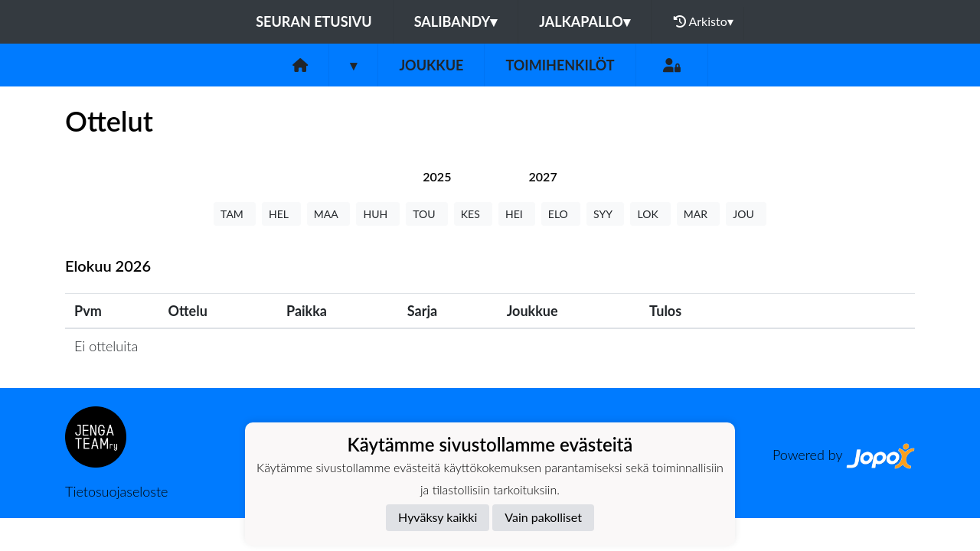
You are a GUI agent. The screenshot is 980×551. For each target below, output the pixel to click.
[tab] (437, 176)
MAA (329, 214)
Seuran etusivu (314, 21)
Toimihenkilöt (560, 65)
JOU (746, 214)
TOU (427, 214)
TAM (235, 214)
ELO (561, 214)
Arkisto (704, 21)
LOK (650, 214)
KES (473, 214)
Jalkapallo (585, 21)
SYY (605, 214)
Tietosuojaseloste (116, 491)
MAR (698, 214)
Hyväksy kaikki (438, 517)
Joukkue (431, 65)
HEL (281, 214)
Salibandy (456, 21)
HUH (378, 214)
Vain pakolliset (543, 517)
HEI (517, 214)
